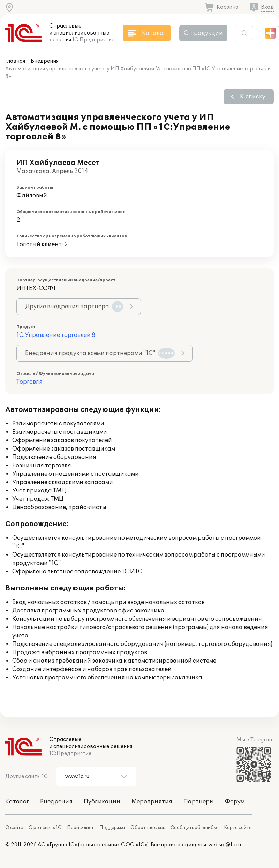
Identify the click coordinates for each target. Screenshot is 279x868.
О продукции (203, 33)
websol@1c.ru (225, 845)
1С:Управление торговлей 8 (56, 335)
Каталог (17, 802)
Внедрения (45, 61)
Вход (267, 7)
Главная (15, 61)
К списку (253, 97)
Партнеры (199, 802)
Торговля (29, 382)
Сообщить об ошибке (194, 828)
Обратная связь (148, 828)
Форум (235, 802)
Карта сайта (238, 828)
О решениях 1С (45, 828)
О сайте (14, 828)
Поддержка (112, 828)
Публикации (102, 802)
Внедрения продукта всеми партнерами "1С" (100, 353)
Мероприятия (152, 802)
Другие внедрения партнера (74, 307)
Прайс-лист (80, 828)
